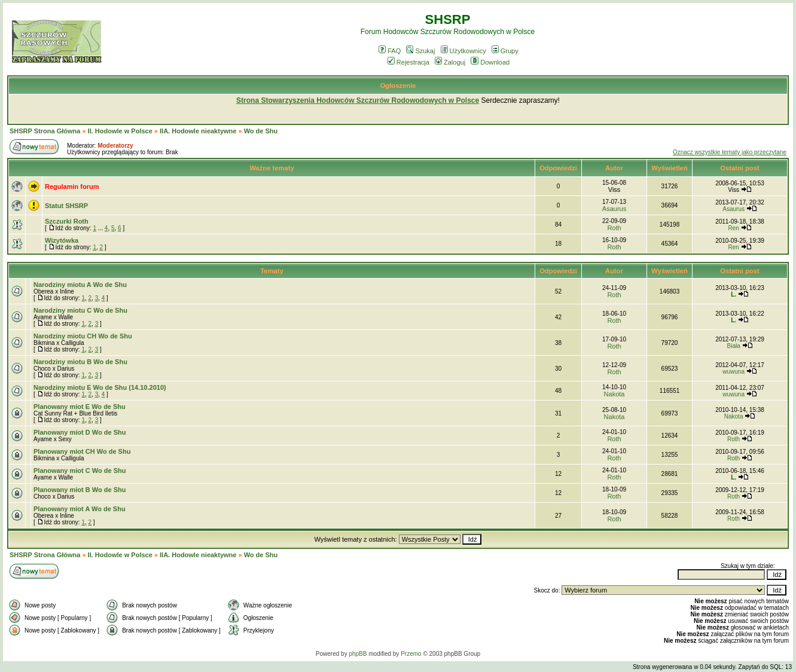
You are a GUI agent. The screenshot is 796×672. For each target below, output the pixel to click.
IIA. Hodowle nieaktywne (198, 131)
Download (490, 62)
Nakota (614, 394)
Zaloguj (450, 62)
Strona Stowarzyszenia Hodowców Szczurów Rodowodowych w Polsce (358, 100)
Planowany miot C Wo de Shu (80, 471)
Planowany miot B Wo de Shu (80, 490)
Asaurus (614, 209)
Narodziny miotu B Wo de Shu (80, 362)
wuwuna (734, 372)
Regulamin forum (72, 187)
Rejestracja (408, 62)
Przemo (411, 654)
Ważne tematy (272, 168)
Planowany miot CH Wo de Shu (82, 451)
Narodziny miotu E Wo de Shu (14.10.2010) (100, 387)
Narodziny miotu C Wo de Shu (80, 310)
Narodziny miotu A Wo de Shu (80, 285)
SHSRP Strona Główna (45, 131)
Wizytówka (62, 240)
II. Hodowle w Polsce (120, 131)
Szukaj (420, 51)
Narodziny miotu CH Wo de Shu (83, 336)
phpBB (358, 654)
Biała (733, 346)
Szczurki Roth (67, 221)
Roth (614, 228)
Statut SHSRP (66, 206)
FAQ (390, 51)
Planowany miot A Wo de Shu (80, 509)
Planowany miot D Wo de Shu (80, 432)
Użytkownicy (463, 51)
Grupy (505, 51)
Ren (733, 228)
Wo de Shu (261, 131)
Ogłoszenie (398, 85)
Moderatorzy (115, 146)
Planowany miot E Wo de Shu (80, 407)
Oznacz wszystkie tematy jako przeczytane (730, 152)
